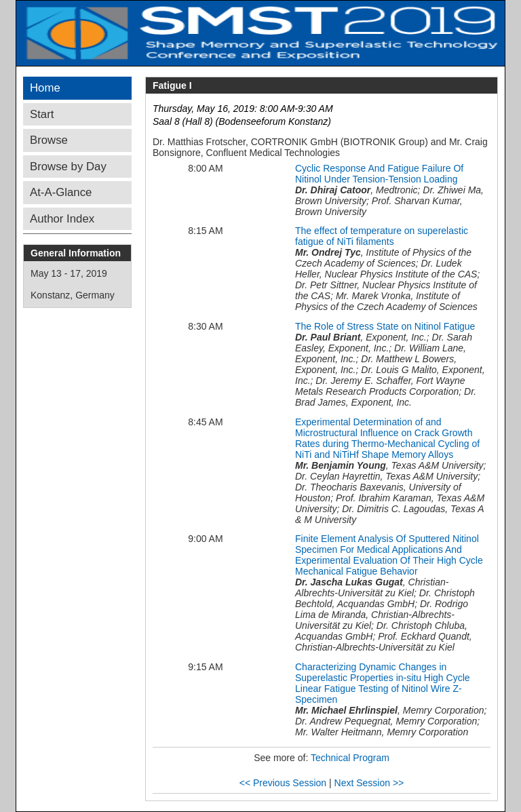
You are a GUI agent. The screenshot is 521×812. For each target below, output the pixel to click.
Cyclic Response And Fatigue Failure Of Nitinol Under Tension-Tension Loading (379, 174)
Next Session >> (369, 783)
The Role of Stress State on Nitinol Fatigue (385, 326)
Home (45, 88)
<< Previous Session (283, 783)
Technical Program (350, 758)
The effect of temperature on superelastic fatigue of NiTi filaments (382, 236)
